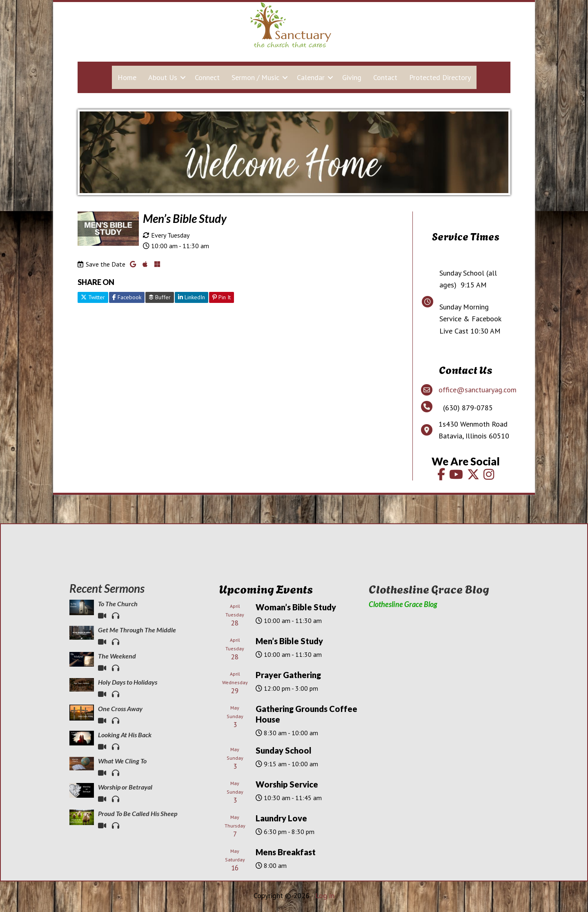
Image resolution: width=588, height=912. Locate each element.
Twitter (93, 297)
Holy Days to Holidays (128, 682)
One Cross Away (120, 708)
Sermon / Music (255, 77)
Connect (207, 77)
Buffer (160, 297)
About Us (163, 77)
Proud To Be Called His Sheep (138, 813)
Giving (352, 77)
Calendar (311, 77)
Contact (385, 77)
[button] (183, 77)
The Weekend (117, 656)
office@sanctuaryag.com (478, 390)
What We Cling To (122, 761)
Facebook (127, 297)
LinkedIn (192, 297)
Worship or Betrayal (125, 787)
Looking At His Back (125, 735)
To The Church (118, 604)
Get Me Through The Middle (137, 630)
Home (127, 77)
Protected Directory (440, 77)
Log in (325, 895)
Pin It (222, 297)
